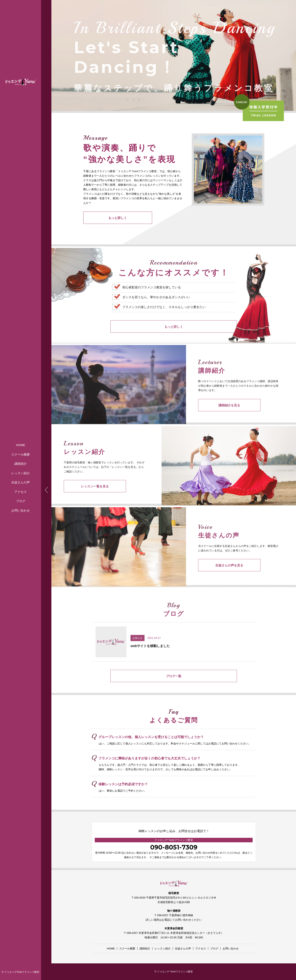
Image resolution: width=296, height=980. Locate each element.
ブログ (21, 501)
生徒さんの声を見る (219, 575)
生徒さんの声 (21, 482)
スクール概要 (21, 454)
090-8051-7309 (174, 847)
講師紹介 (21, 464)
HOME (21, 445)
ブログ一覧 (174, 686)
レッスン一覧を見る (84, 496)
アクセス (21, 492)
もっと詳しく (104, 219)
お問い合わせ (21, 510)
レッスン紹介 (21, 473)
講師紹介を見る (219, 415)
